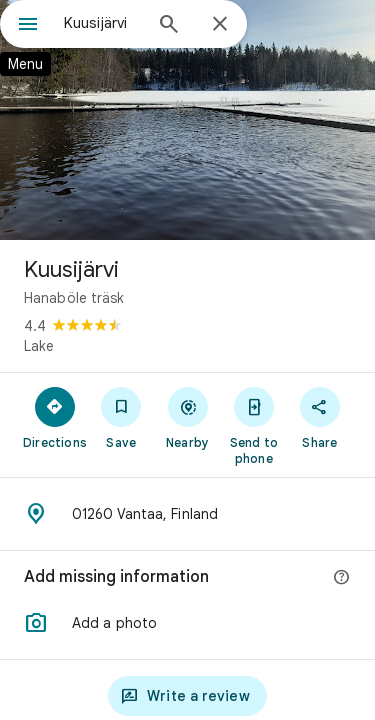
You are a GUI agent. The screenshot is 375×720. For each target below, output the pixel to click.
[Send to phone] (254, 425)
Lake (39, 346)
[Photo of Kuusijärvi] (187, 120)
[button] (187, 623)
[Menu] (28, 26)
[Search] (169, 26)
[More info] (342, 578)
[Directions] (55, 417)
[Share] (320, 417)
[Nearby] (187, 417)
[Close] (220, 25)
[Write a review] (187, 696)
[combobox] (102, 23)
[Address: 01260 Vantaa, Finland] (187, 514)
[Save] (121, 417)
